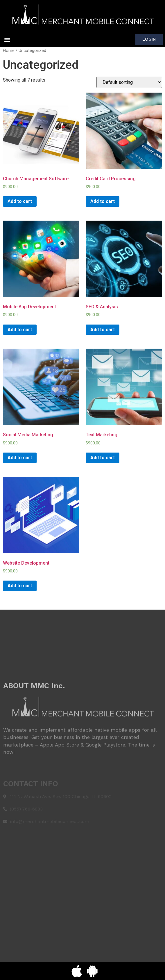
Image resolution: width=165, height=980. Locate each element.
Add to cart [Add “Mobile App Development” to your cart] (20, 330)
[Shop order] (129, 82)
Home (9, 51)
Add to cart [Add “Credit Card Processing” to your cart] (103, 201)
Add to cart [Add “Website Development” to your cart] (20, 586)
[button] (7, 39)
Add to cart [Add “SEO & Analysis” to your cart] (103, 330)
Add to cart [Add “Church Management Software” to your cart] (20, 201)
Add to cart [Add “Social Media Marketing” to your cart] (20, 458)
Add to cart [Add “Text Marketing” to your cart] (103, 458)
